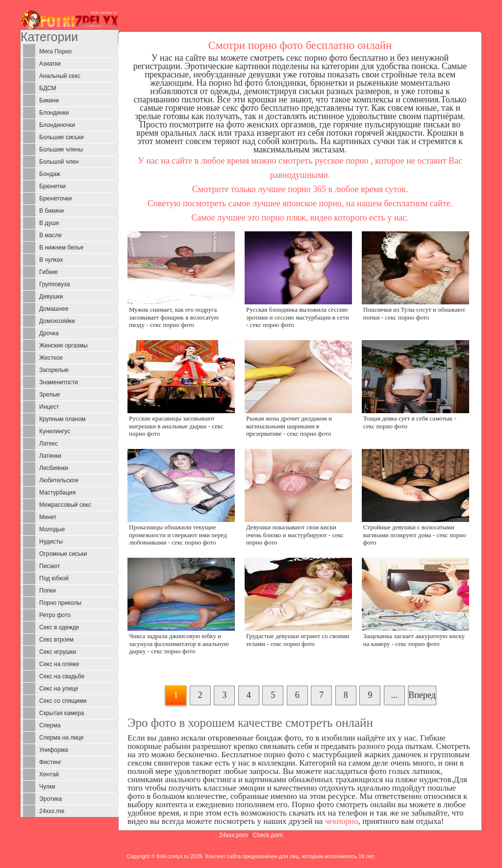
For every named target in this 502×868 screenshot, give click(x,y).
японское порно (312, 203)
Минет (48, 517)
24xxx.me (52, 811)
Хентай (49, 774)
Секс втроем (56, 640)
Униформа (54, 750)
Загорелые (54, 370)
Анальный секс (60, 76)
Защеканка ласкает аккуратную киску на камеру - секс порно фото (414, 640)
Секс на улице (59, 689)
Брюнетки (52, 186)
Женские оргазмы (63, 346)
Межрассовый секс (65, 505)
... (394, 695)
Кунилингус (55, 431)
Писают (50, 566)
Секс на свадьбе (62, 676)
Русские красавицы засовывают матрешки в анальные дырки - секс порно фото (176, 426)
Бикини (49, 100)
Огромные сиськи (63, 554)
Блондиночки (57, 125)
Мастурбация (57, 493)
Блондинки (54, 113)
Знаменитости (59, 382)
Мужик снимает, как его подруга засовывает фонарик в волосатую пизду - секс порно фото (174, 317)
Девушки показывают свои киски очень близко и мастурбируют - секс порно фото (295, 535)
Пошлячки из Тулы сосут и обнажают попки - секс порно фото (414, 313)
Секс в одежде (59, 627)
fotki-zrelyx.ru (173, 856)
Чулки (47, 787)
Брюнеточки (55, 198)
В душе (49, 223)
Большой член (59, 162)
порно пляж (284, 218)
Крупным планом (63, 419)
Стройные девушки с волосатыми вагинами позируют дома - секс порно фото (415, 535)
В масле (50, 235)
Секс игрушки (58, 652)
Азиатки (50, 64)
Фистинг (50, 762)
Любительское (59, 480)
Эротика (50, 799)
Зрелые (50, 395)
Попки (48, 591)
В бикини (51, 211)
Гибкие (49, 272)
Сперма (50, 725)
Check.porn (268, 835)
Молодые (52, 529)
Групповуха (55, 284)
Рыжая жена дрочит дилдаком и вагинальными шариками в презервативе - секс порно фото (289, 426)
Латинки (50, 456)
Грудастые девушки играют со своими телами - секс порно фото (298, 640)
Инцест (49, 407)
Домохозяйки (57, 321)
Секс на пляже (59, 664)
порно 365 (307, 189)
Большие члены (61, 149)
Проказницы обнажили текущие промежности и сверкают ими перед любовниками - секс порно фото (178, 535)
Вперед (422, 695)
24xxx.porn (234, 835)
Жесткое (51, 358)
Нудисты (51, 542)
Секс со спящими (63, 701)
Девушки (51, 297)
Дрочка (49, 333)
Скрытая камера (62, 713)
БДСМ (48, 88)
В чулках (51, 260)
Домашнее (54, 309)
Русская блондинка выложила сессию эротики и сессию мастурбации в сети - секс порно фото (298, 317)
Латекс (49, 444)
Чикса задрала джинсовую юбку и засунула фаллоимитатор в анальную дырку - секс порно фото (179, 644)
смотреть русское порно (323, 161)
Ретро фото (55, 615)
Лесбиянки (54, 468)
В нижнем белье (62, 248)
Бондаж (50, 174)
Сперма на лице (62, 738)
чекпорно (342, 821)
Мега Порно (55, 51)
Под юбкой (54, 578)
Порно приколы (60, 603)
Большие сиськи (62, 137)
